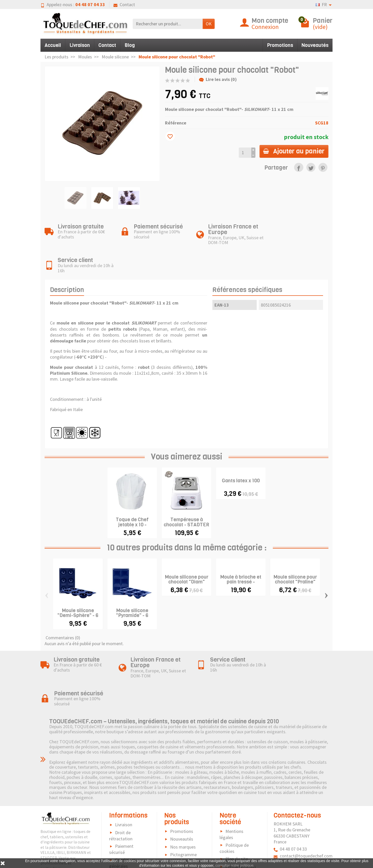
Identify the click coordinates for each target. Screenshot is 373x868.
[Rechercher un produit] (168, 24)
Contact (124, 4)
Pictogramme (183, 799)
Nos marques (183, 792)
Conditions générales (122, 808)
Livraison (80, 45)
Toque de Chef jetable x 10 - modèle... (132, 497)
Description (67, 262)
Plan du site (237, 804)
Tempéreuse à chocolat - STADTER (186, 494)
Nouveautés (315, 45)
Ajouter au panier (294, 151)
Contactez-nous (241, 812)
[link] (299, 167)
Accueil (53, 45)
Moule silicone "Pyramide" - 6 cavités (132, 588)
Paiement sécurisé (121, 794)
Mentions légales (231, 779)
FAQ (119, 819)
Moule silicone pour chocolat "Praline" (295, 552)
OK (209, 24)
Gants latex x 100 (241, 453)
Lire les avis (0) (218, 79)
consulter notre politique (235, 865)
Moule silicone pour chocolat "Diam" (187, 552)
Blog (130, 45)
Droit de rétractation (121, 780)
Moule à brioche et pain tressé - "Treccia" (241, 554)
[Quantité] (244, 153)
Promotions (280, 45)
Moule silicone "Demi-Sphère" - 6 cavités (78, 588)
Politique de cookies (234, 793)
